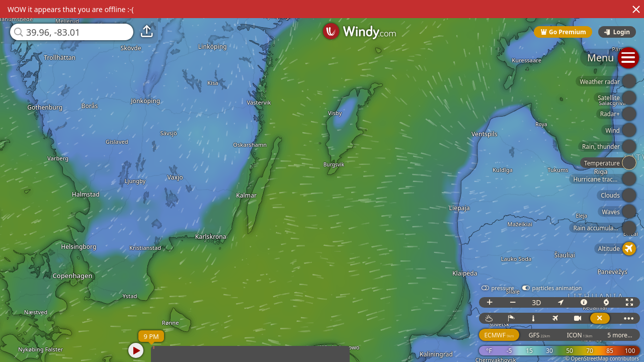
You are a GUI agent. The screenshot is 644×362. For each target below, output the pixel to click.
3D (536, 302)
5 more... (620, 335)
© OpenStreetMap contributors (602, 358)
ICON (580, 335)
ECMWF (499, 335)
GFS (539, 335)
